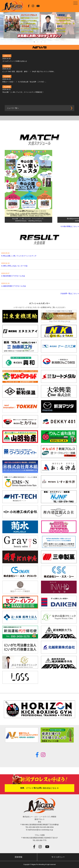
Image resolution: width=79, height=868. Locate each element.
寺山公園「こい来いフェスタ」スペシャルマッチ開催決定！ (23, 92)
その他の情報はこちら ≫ (70, 226)
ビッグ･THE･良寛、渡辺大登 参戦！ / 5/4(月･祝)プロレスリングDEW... (29, 72)
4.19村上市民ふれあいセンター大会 (14, 266)
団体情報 (19, 857)
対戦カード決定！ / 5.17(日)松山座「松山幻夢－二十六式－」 (25, 82)
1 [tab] (34, 42)
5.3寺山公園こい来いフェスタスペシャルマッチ (19, 256)
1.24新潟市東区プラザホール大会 (14, 286)
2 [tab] (38, 42)
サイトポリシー (58, 857)
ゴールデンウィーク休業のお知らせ (15, 61)
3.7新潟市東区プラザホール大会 (13, 276)
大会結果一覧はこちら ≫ (70, 293)
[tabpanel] (39, 23)
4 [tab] (45, 42)
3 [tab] (41, 42)
